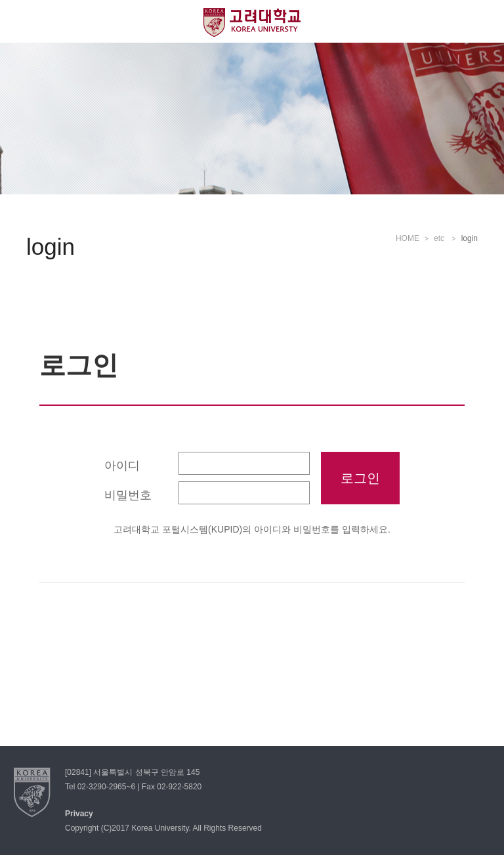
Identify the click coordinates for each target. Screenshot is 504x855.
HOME (408, 238)
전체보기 (21, 21)
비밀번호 (128, 495)
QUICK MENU (483, 21)
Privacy (79, 814)
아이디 (122, 466)
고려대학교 (252, 22)
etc (440, 238)
